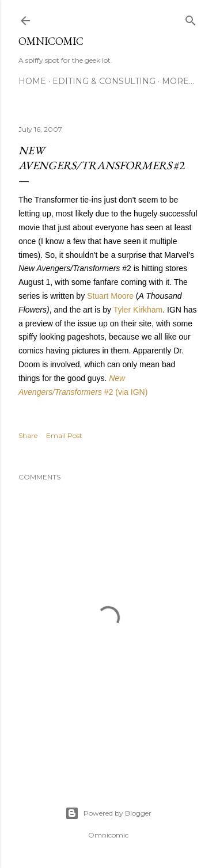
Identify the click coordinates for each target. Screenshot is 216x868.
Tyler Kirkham (138, 310)
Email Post (64, 435)
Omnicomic (51, 41)
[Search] (191, 18)
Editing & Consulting (104, 81)
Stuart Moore (110, 296)
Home (32, 81)
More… (178, 81)
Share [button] (28, 435)
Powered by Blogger (108, 813)
